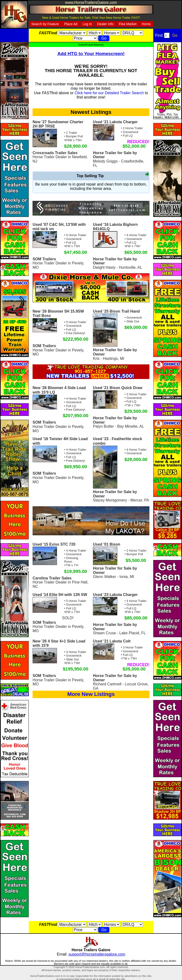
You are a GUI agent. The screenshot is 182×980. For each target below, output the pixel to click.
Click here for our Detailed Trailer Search (109, 93)
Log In (87, 24)
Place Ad (71, 24)
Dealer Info (105, 24)
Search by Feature (45, 24)
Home (146, 24)
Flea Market (128, 24)
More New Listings (91, 694)
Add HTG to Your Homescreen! (91, 54)
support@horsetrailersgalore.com (97, 954)
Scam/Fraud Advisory (91, 45)
